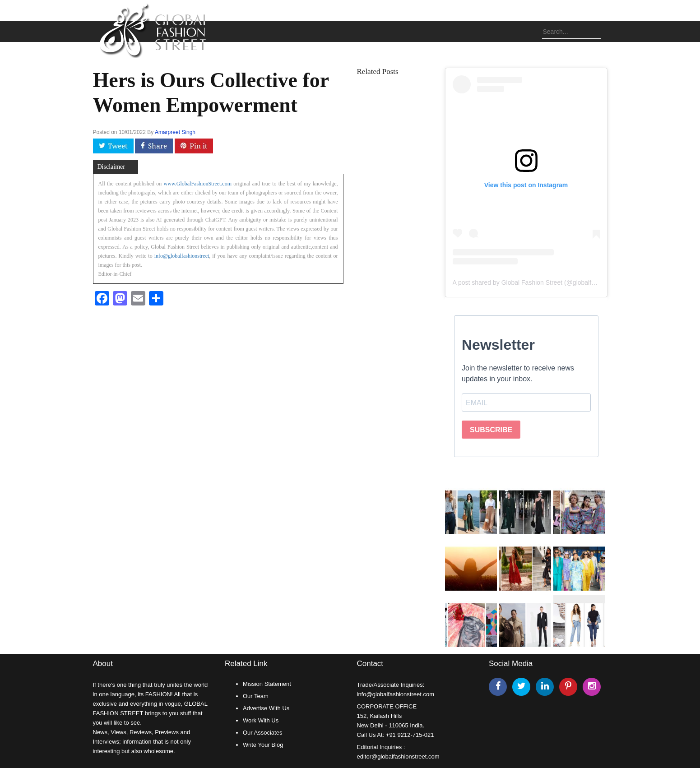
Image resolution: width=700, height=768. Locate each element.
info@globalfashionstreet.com (396, 694)
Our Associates (262, 733)
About (103, 664)
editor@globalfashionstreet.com (398, 756)
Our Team (256, 696)
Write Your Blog (263, 745)
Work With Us (261, 720)
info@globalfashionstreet (182, 256)
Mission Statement (267, 684)
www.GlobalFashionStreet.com (198, 184)
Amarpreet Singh (175, 132)
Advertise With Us (266, 708)
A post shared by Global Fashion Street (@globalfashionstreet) (540, 282)
